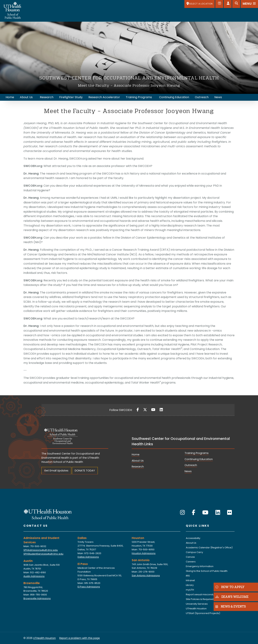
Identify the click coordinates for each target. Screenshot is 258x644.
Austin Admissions (34, 576)
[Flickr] (229, 513)
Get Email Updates (56, 471)
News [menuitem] (218, 97)
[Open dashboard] (228, 4)
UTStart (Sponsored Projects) (203, 613)
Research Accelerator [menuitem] (104, 97)
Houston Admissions (144, 553)
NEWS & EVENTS (230, 606)
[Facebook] (138, 410)
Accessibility (193, 538)
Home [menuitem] (10, 97)
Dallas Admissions (88, 557)
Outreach (191, 465)
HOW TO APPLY (229, 587)
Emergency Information (200, 566)
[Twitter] (145, 410)
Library (190, 585)
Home (136, 454)
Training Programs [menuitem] (139, 97)
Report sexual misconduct (201, 594)
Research (138, 467)
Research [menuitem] (47, 97)
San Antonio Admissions (146, 576)
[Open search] (236, 4)
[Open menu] (249, 4)
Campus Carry (194, 552)
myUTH (190, 590)
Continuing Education (199, 459)
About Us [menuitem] (26, 97)
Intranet (190, 580)
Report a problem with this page (80, 638)
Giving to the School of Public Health (207, 571)
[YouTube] (153, 410)
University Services (197, 604)
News (188, 471)
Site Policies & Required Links (203, 599)
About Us (138, 461)
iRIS (188, 576)
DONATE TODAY (85, 471)
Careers (191, 562)
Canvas (190, 557)
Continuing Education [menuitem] (174, 97)
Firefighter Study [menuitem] (71, 97)
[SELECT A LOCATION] (200, 4)
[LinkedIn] (161, 410)
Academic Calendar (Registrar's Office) (209, 548)
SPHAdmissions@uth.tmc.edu (41, 550)
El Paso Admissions (89, 587)
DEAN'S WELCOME (231, 597)
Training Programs (197, 453)
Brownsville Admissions (37, 598)
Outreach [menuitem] (202, 97)
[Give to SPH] (219, 4)
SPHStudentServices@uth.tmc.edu (43, 554)
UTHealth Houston (196, 609)
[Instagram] (182, 513)
